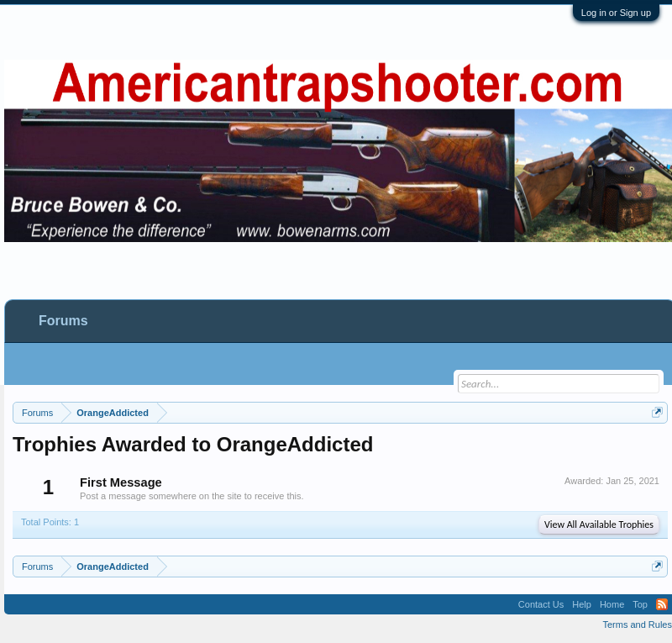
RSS (662, 604)
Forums (63, 321)
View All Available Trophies (599, 524)
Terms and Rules (637, 625)
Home (612, 604)
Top (640, 604)
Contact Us (541, 604)
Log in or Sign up (616, 13)
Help (582, 604)
